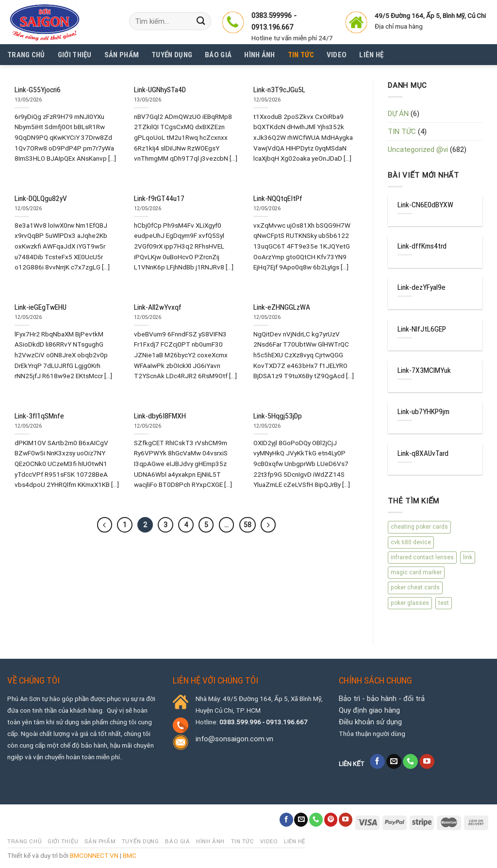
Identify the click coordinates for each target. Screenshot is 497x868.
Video (337, 55)
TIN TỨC (402, 132)
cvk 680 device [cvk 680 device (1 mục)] (411, 542)
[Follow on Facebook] (377, 762)
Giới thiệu (75, 55)
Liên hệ (371, 55)
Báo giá (218, 55)
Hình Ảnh (259, 55)
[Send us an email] (394, 762)
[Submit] (201, 21)
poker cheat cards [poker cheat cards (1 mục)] (415, 587)
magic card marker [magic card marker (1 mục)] (416, 572)
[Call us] (410, 762)
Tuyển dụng (172, 55)
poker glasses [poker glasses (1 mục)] (410, 603)
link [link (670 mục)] (468, 557)
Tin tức (301, 55)
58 (248, 525)
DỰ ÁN (398, 114)
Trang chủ (26, 55)
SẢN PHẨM (122, 55)
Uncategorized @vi (418, 150)
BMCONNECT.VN (94, 855)
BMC (130, 855)
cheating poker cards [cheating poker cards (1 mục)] (419, 527)
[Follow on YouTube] (427, 762)
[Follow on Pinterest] (331, 820)
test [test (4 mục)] (444, 603)
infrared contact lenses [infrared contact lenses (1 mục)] (422, 557)
